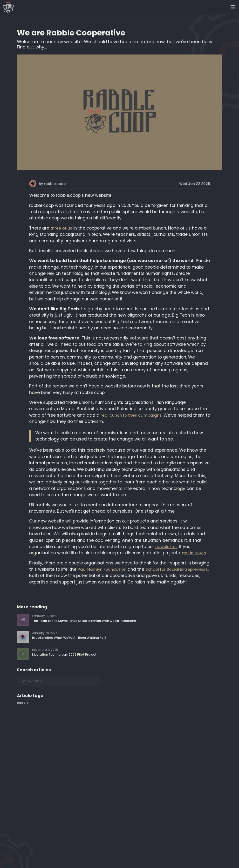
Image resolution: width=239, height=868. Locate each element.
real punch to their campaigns (131, 415)
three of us (61, 228)
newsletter (166, 547)
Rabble (23, 703)
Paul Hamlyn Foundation (102, 569)
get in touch (194, 553)
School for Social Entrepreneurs (177, 569)
